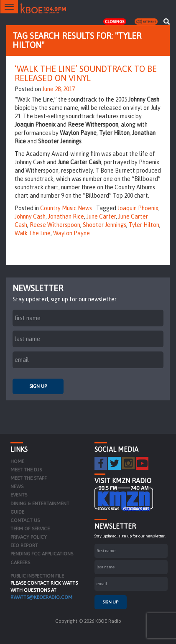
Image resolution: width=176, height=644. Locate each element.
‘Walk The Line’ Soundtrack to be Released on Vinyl (86, 73)
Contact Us (25, 520)
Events (19, 495)
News (17, 486)
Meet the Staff (29, 478)
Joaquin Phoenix (138, 208)
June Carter (101, 216)
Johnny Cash (30, 216)
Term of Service (30, 529)
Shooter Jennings (105, 225)
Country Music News (66, 208)
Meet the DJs (26, 470)
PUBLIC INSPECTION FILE (37, 576)
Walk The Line (33, 233)
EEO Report (24, 545)
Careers (20, 563)
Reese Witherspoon (55, 225)
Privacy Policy (29, 537)
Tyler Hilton (144, 225)
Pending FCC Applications (42, 554)
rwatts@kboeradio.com (41, 597)
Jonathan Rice (66, 216)
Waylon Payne (71, 233)
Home (17, 461)
